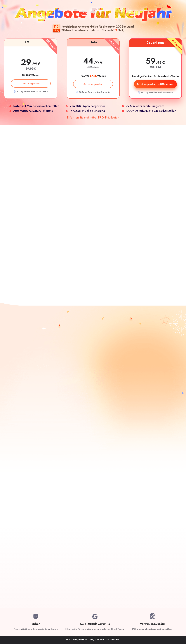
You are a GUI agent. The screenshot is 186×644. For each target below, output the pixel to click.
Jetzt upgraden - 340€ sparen (155, 84)
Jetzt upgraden (31, 84)
